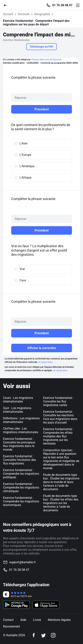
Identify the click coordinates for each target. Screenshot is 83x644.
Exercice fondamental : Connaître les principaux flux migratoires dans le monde (19, 444)
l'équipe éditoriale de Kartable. (47, 60)
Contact (8, 620)
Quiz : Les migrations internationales (17, 410)
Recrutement (11, 626)
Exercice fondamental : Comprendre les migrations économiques (21, 501)
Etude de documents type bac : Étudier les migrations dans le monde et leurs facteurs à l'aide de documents (61, 482)
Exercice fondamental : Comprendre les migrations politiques (21, 474)
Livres (37, 620)
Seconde (24, 14)
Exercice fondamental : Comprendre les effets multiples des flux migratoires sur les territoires (58, 436)
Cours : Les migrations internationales (18, 400)
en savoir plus (45, 362)
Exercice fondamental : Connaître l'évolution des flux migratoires (19, 460)
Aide (23, 620)
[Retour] (7, 5)
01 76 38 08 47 (62, 5)
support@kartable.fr (22, 562)
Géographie (42, 14)
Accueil (8, 14)
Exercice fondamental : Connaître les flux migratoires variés (58, 401)
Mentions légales (59, 620)
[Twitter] (43, 635)
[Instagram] (53, 635)
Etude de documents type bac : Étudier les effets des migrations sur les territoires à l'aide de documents (61, 503)
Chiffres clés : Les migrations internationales (21, 430)
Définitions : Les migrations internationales (21, 420)
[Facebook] (34, 635)
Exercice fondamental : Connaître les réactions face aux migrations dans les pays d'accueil (60, 417)
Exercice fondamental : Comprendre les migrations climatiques (21, 488)
